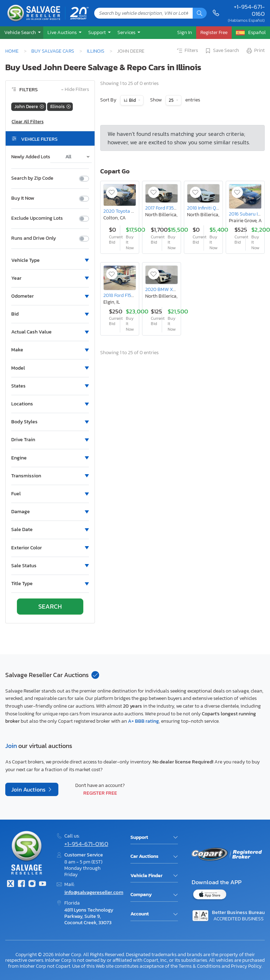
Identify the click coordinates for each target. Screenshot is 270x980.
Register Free (100, 793)
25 (172, 100)
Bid (133, 100)
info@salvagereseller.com (94, 892)
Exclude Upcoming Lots (37, 218)
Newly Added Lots (31, 157)
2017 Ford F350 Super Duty (173, 208)
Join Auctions (29, 789)
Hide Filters (75, 90)
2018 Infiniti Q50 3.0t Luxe (214, 208)
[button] (22, 32)
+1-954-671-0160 (249, 10)
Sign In (185, 32)
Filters (187, 51)
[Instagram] (32, 884)
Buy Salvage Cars (53, 51)
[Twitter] (11, 884)
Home (12, 51)
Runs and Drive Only (34, 238)
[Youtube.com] (43, 884)
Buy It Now (23, 198)
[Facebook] (21, 884)
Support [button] (98, 32)
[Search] (200, 13)
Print (255, 51)
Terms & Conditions (200, 966)
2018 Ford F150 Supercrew (130, 295)
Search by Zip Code (32, 178)
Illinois (96, 51)
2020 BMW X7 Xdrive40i (171, 289)
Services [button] (127, 32)
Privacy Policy (246, 966)
